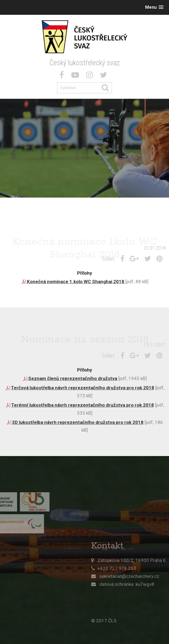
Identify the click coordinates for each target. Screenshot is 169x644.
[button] (154, 7)
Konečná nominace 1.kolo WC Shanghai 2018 (76, 282)
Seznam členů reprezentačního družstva (73, 378)
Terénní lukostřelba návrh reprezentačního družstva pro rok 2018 (83, 405)
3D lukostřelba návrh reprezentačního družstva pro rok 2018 (78, 422)
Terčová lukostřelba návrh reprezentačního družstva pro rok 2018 (83, 388)
